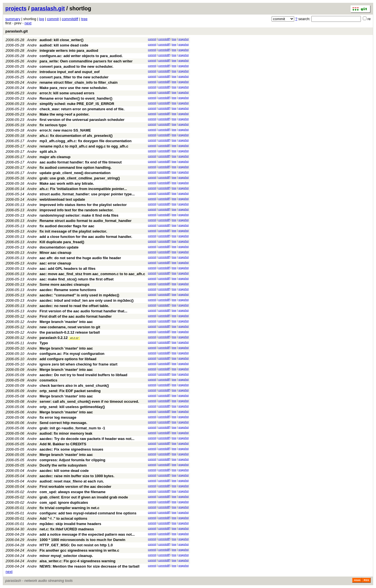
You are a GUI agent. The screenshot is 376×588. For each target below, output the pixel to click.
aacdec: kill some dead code (64, 471)
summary (13, 19)
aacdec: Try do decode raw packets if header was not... (87, 439)
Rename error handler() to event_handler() (76, 98)
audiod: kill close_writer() (61, 40)
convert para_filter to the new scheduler (74, 77)
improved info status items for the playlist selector (83, 205)
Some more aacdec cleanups (64, 284)
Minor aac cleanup (55, 253)
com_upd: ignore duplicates (64, 503)
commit (53, 19)
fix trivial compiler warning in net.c (69, 508)
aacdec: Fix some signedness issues (71, 449)
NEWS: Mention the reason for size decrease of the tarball (89, 566)
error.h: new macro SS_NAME (65, 130)
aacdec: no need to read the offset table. (74, 306)
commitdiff (70, 19)
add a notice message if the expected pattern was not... (87, 534)
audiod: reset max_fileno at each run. (72, 481)
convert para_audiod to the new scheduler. (76, 66)
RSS (366, 580)
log (42, 19)
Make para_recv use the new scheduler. (74, 88)
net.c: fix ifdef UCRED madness (67, 529)
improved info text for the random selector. (76, 210)
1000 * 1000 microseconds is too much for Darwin (82, 540)
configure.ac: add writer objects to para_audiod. (81, 56)
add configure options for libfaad (68, 359)
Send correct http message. (63, 423)
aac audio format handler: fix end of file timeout (80, 162)
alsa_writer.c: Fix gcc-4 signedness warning (77, 561)
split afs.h (48, 152)
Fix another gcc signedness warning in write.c (79, 550)
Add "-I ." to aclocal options (63, 518)
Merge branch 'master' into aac (66, 322)
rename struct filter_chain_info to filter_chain (79, 82)
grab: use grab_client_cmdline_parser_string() (80, 178)
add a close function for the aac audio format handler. (86, 237)
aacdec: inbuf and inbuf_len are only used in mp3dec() (87, 300)
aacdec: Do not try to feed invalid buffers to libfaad (83, 375)
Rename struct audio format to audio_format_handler (86, 221)
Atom (357, 580)
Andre (32, 40)
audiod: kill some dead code (64, 45)
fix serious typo (53, 125)
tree (84, 19)
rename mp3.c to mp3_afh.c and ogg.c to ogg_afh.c (84, 146)
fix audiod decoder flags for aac (67, 226)
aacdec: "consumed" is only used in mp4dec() (79, 295)
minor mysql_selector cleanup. (66, 556)
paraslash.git (48, 8)
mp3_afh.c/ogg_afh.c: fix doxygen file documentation (86, 141)
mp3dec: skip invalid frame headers (70, 524)
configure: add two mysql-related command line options (88, 513)
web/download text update (62, 199)
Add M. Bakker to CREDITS (63, 444)
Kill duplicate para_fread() (62, 242)
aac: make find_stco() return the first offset (76, 279)
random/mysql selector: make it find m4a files (79, 215)
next (28, 23)
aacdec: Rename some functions (68, 290)
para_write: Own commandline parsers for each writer (86, 61)
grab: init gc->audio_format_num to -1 (72, 428)
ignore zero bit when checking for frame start (78, 364)
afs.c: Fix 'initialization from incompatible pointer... (83, 189)
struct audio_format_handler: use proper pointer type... (87, 194)
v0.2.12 (74, 338)
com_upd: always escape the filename (73, 492)
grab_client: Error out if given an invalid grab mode (84, 497)
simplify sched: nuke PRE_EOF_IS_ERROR (77, 104)
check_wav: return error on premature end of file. (82, 109)
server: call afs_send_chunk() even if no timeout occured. (89, 401)
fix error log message (58, 417)
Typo (44, 343)
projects (16, 8)
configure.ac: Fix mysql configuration (72, 354)
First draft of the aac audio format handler (76, 316)
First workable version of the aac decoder (75, 487)
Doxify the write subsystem (63, 465)
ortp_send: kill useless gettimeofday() (72, 407)
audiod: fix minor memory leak (66, 433)
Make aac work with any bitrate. (67, 183)
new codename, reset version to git (70, 327)
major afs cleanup (55, 157)
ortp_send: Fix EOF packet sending (70, 391)
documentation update (59, 247)
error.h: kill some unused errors (67, 93)
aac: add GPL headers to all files (67, 269)
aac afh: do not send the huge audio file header (80, 258)
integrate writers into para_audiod (69, 51)
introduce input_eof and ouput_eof (70, 72)
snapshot (184, 39)
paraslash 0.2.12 (53, 338)
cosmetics (48, 380)
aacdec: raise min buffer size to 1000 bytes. (77, 476)
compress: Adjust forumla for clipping (72, 460)
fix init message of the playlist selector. (73, 231)
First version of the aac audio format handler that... (83, 311)
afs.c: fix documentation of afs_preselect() (76, 136)
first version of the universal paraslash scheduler (82, 120)
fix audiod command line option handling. (75, 168)
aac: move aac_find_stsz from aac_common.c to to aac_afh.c (92, 274)
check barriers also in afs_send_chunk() (74, 386)
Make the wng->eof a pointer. (64, 114)
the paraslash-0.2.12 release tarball (70, 332)
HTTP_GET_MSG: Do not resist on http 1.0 (76, 545)
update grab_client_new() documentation (75, 173)
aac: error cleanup (55, 263)
